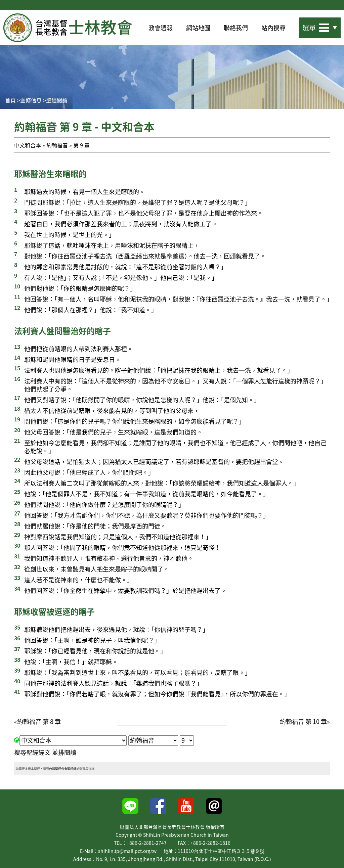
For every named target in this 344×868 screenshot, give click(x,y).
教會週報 (161, 28)
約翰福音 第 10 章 (303, 721)
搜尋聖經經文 (32, 752)
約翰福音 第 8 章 (39, 721)
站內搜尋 (273, 28)
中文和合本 (28, 145)
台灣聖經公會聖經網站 (64, 769)
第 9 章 (81, 145)
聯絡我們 (236, 28)
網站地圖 (198, 28)
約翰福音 (57, 145)
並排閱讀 (64, 752)
